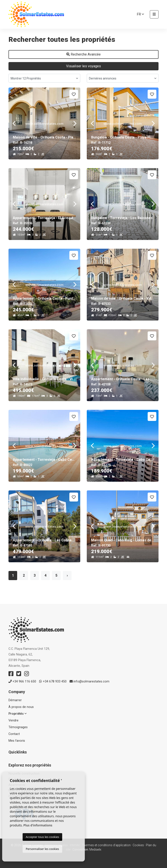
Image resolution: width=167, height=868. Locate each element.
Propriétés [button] (18, 714)
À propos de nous (21, 707)
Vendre (13, 720)
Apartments (17, 785)
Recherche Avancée (83, 54)
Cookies (138, 845)
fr (140, 14)
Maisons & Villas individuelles (29, 791)
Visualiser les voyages (83, 66)
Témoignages (18, 727)
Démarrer (15, 700)
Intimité (75, 845)
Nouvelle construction (24, 774)
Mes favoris (17, 741)
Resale (13, 779)
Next (75, 123)
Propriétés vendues (22, 796)
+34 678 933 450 (53, 681)
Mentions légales (56, 845)
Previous (14, 123)
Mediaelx (95, 849)
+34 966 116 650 (22, 681)
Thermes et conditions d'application (106, 845)
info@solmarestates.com (89, 681)
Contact (14, 734)
